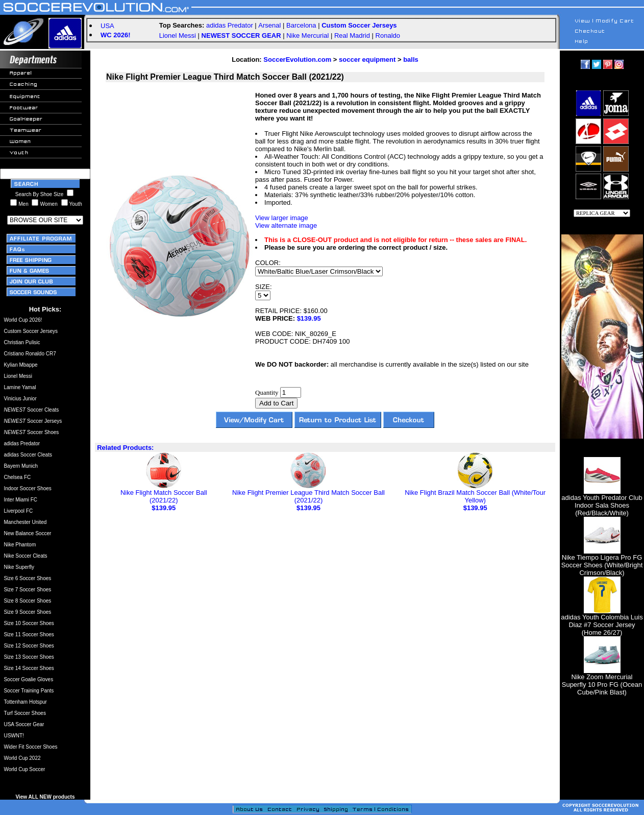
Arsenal (269, 25)
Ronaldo (388, 35)
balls (411, 59)
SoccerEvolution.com (297, 59)
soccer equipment (367, 59)
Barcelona (301, 25)
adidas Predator (230, 25)
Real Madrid (352, 35)
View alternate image (286, 225)
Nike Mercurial (307, 35)
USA (107, 26)
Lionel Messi (178, 35)
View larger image (282, 218)
